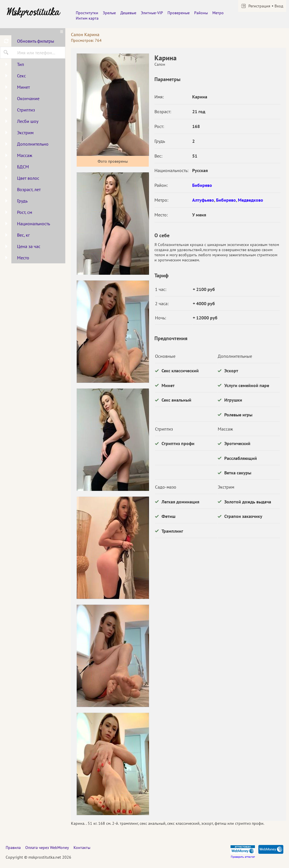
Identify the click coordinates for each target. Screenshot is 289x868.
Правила (13, 848)
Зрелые (109, 13)
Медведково (251, 200)
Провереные (179, 13)
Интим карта (87, 18)
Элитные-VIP (152, 13)
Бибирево (202, 185)
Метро (218, 13)
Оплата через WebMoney (47, 848)
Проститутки (87, 13)
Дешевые (128, 13)
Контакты (82, 848)
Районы (201, 13)
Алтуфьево (203, 200)
